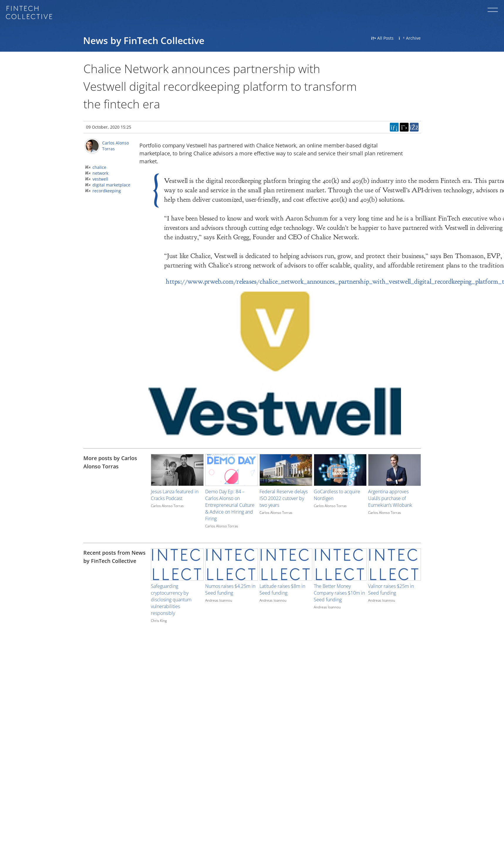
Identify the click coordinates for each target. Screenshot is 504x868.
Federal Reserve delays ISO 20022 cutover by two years (284, 498)
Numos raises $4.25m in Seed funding (230, 589)
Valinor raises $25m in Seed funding (391, 589)
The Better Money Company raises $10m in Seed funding (339, 593)
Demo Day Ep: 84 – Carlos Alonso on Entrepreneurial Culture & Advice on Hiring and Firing (230, 505)
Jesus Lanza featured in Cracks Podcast (175, 495)
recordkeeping (107, 191)
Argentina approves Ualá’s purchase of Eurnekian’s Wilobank (390, 498)
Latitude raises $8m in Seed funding (282, 589)
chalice (99, 167)
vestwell (100, 179)
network (100, 173)
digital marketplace (111, 185)
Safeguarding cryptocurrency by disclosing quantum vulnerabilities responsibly (171, 600)
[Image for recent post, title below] (177, 565)
